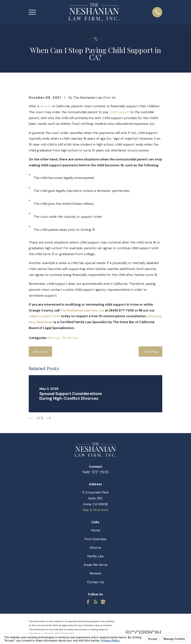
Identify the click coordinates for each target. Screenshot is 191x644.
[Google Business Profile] (103, 602)
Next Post (151, 352)
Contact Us (95, 582)
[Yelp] (95, 602)
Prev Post (40, 352)
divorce (46, 106)
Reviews (95, 573)
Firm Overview (95, 539)
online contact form (44, 316)
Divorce (54, 338)
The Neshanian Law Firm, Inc (82, 310)
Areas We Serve (95, 565)
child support (119, 112)
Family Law (70, 338)
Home (95, 530)
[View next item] (49, 418)
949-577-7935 (95, 471)
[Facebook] (88, 602)
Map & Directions (95, 510)
